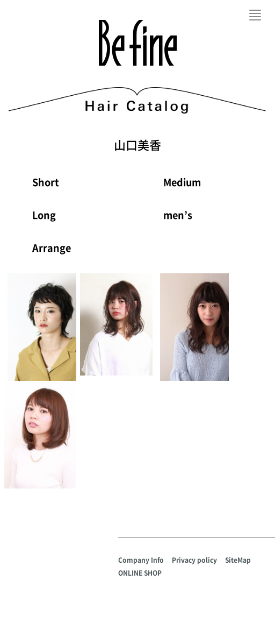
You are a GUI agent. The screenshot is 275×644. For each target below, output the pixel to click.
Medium (182, 182)
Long (44, 215)
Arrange (52, 248)
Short (46, 182)
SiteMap (238, 560)
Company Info (141, 560)
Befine (138, 43)
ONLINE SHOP (140, 573)
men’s (178, 215)
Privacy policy (194, 560)
